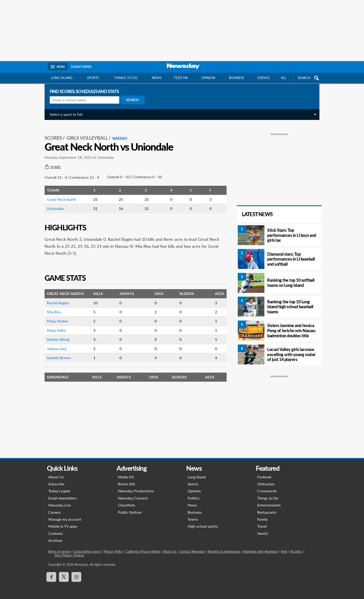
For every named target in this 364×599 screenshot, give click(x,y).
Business (237, 78)
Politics (194, 498)
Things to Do (268, 498)
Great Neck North (60, 194)
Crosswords (267, 491)
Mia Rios (52, 307)
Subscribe (56, 484)
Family (262, 519)
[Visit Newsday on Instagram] (76, 577)
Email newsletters (63, 498)
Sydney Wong (56, 334)
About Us (56, 477)
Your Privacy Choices (69, 555)
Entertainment (269, 505)
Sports (93, 78)
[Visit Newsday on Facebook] (51, 577)
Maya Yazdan (56, 316)
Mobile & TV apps (63, 526)
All (284, 78)
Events (263, 78)
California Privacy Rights (143, 551)
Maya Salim (54, 325)
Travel (262, 526)
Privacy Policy (113, 551)
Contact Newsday (192, 551)
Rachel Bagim (56, 298)
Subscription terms (87, 551)
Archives (55, 540)
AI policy (296, 551)
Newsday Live (60, 505)
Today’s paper (59, 491)
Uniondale (53, 203)
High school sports (203, 526)
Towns (193, 519)
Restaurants (267, 512)
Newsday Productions (136, 491)
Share (51, 162)
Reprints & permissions (224, 551)
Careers (55, 512)
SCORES (51, 133)
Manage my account (65, 519)
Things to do (126, 78)
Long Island (62, 78)
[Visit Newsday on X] (64, 577)
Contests (56, 533)
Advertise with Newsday (260, 551)
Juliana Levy (55, 343)
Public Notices (130, 512)
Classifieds (127, 505)
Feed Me (181, 78)
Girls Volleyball (85, 133)
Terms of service (59, 551)
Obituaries (266, 484)
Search (131, 100)
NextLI (263, 533)
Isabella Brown (57, 352)
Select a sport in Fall (64, 114)
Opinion (208, 78)
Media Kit (126, 477)
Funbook (264, 477)
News (157, 78)
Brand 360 (126, 484)
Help (284, 551)
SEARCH (309, 78)
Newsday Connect (133, 498)
